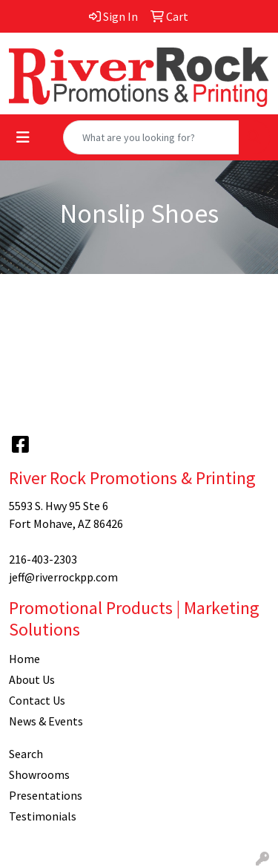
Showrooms (39, 774)
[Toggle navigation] (23, 137)
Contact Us (37, 700)
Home (24, 659)
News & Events (46, 721)
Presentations (46, 795)
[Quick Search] (151, 137)
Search (26, 754)
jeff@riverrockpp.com (63, 577)
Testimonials (43, 816)
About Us (32, 679)
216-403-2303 (43, 559)
